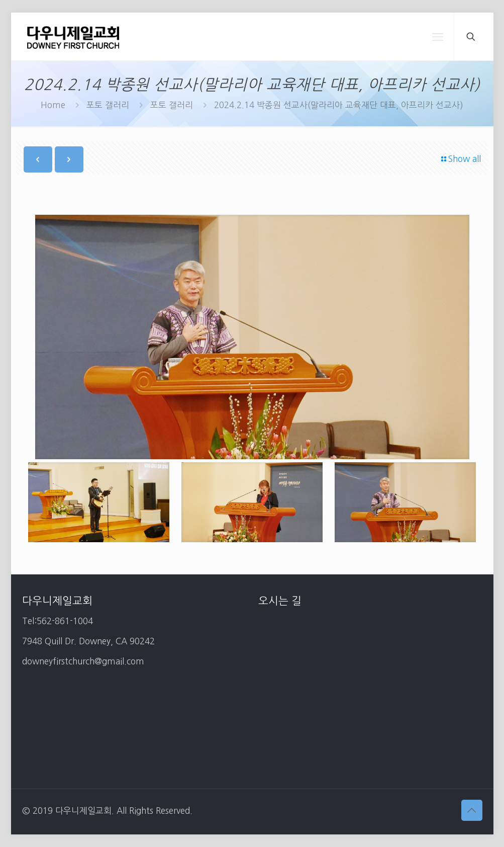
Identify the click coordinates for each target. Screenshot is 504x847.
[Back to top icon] (472, 810)
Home (53, 105)
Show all (460, 159)
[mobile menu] (438, 37)
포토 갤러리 (108, 105)
